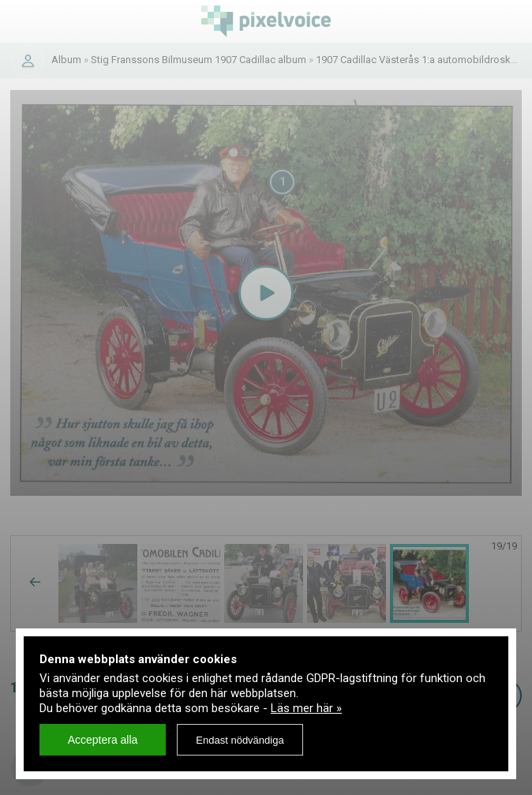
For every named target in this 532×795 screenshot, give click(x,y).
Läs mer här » (306, 708)
